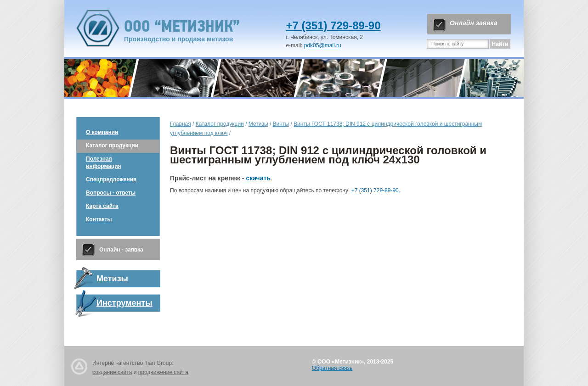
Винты (281, 124)
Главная (181, 124)
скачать (258, 178)
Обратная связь (332, 368)
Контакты (99, 219)
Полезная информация (104, 162)
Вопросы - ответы (111, 193)
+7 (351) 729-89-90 (333, 25)
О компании (102, 132)
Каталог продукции (112, 145)
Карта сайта (102, 206)
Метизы (258, 124)
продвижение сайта (163, 372)
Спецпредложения (111, 179)
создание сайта (112, 372)
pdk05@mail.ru (323, 45)
